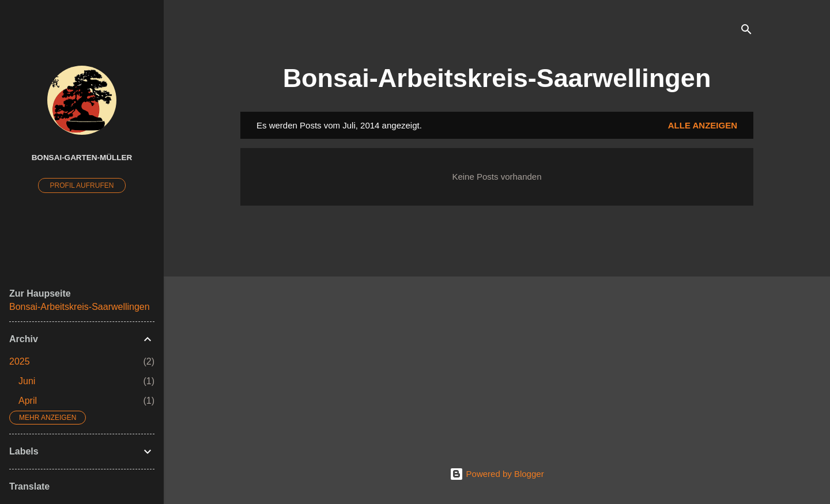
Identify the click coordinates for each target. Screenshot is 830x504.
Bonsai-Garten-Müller (82, 158)
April (28, 401)
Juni (27, 381)
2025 (20, 361)
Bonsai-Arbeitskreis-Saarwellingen (497, 78)
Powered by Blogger (497, 474)
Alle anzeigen (703, 125)
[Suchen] (746, 31)
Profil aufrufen (82, 185)
